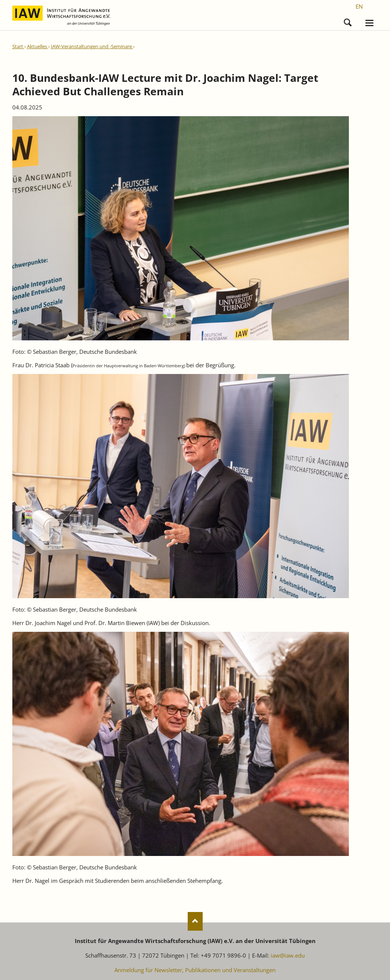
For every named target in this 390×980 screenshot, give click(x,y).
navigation (369, 23)
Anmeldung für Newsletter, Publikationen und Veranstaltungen (195, 970)
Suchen (348, 21)
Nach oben (195, 921)
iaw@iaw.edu (288, 955)
